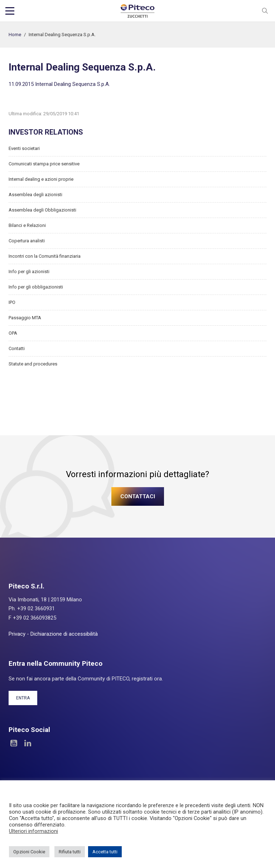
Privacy (17, 634)
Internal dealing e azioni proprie (41, 179)
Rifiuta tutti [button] (70, 852)
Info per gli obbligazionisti (36, 287)
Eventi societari (24, 148)
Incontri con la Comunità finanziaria (45, 256)
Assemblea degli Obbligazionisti (42, 210)
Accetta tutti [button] (105, 852)
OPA (13, 333)
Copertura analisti (27, 241)
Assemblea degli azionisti (35, 195)
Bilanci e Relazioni (27, 225)
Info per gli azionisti (29, 271)
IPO (12, 302)
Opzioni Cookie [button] (29, 852)
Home (15, 35)
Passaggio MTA (25, 318)
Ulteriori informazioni (33, 831)
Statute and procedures (33, 364)
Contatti (17, 348)
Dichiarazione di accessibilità (64, 634)
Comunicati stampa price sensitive (44, 164)
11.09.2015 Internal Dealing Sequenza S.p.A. (59, 84)
